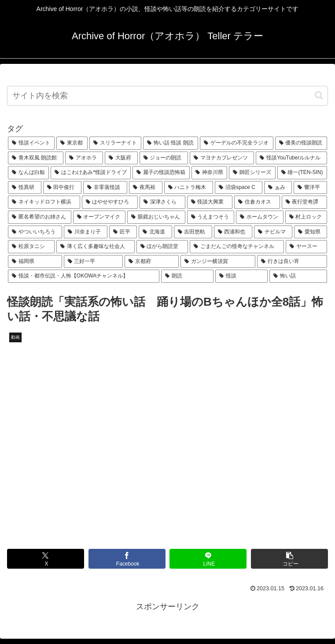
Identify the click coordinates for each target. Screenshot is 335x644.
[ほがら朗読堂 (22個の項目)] (162, 247)
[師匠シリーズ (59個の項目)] (252, 173)
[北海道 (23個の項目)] (155, 232)
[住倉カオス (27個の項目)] (257, 202)
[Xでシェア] (46, 559)
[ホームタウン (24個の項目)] (260, 217)
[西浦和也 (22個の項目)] (233, 232)
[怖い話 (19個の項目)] (298, 276)
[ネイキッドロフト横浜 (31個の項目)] (44, 202)
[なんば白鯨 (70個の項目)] (28, 173)
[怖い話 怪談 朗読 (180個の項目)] (171, 143)
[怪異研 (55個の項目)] (25, 188)
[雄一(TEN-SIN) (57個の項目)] (302, 173)
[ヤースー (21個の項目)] (306, 247)
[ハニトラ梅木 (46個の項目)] (189, 188)
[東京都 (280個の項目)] (72, 143)
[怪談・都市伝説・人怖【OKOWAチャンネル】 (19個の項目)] (84, 276)
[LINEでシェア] (208, 559)
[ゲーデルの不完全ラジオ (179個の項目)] (236, 143)
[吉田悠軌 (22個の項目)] (193, 232)
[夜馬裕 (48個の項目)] (146, 188)
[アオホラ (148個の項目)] (84, 158)
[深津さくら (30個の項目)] (162, 202)
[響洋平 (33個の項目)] (310, 188)
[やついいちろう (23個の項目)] (35, 232)
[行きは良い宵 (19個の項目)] (292, 262)
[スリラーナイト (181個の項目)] (115, 143)
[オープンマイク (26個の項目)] (99, 217)
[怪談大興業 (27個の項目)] (210, 202)
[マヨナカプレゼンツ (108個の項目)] (222, 158)
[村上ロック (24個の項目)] (306, 217)
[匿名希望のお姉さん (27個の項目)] (40, 217)
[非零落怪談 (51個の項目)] (105, 188)
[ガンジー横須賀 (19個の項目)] (218, 262)
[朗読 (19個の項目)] (187, 276)
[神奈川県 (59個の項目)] (209, 173)
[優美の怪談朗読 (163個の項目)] (301, 143)
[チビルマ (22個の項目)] (273, 232)
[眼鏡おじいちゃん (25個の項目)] (156, 217)
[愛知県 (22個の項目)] (311, 232)
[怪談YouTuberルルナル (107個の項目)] (291, 158)
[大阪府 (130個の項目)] (121, 158)
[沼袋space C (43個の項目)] (239, 188)
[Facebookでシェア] (127, 559)
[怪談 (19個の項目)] (241, 276)
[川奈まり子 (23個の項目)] (86, 232)
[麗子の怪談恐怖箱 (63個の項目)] (161, 173)
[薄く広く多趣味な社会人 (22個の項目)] (96, 247)
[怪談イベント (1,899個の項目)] (31, 143)
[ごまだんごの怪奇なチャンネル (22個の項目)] (237, 247)
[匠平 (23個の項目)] (123, 232)
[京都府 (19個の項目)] (152, 262)
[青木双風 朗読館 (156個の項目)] (36, 158)
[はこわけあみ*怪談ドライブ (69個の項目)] (91, 173)
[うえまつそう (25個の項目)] (211, 217)
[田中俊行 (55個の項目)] (63, 188)
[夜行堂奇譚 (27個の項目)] (305, 202)
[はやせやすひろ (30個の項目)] (110, 202)
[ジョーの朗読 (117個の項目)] (164, 158)
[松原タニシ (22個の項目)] (31, 247)
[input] (167, 96)
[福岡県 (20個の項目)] (35, 262)
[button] (319, 95)
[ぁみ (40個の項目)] (278, 188)
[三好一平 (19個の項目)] (94, 262)
